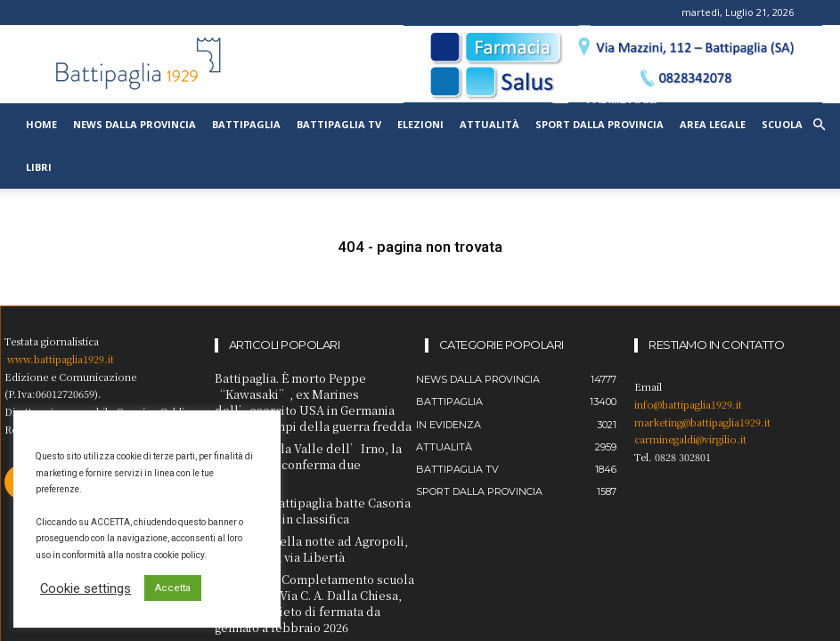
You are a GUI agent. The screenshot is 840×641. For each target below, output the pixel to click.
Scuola (782, 124)
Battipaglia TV (339, 124)
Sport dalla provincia (599, 124)
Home (41, 124)
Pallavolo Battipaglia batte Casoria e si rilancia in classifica (305, 483)
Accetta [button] (173, 588)
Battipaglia (246, 124)
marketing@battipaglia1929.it (702, 422)
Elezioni (420, 124)
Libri (39, 167)
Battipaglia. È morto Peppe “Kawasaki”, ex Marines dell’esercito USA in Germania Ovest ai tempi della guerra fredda (314, 399)
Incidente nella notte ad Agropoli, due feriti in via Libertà (306, 519)
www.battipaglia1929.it (61, 359)
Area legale (713, 124)
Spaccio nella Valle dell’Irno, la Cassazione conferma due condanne (302, 448)
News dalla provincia (135, 124)
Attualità (489, 124)
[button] (819, 125)
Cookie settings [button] (86, 588)
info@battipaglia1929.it (688, 404)
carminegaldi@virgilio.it (690, 439)
